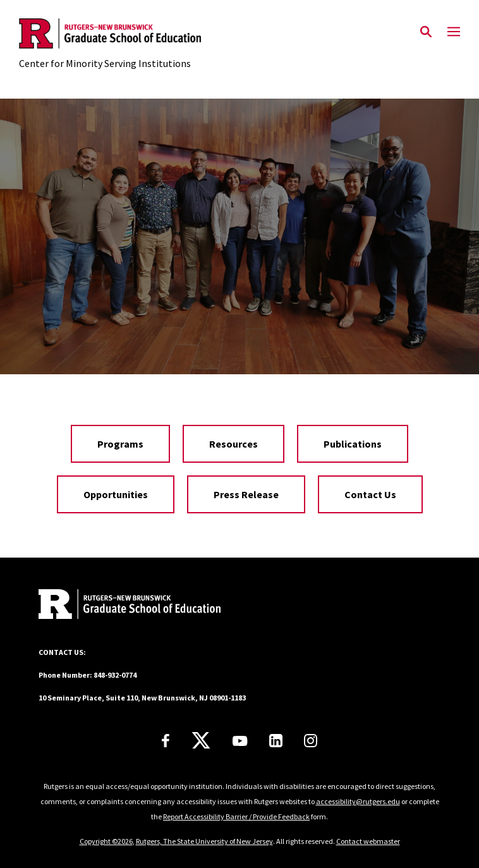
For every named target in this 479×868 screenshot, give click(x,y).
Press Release (246, 494)
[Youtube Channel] (240, 741)
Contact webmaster (368, 841)
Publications (353, 444)
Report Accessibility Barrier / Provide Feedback (236, 816)
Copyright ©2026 (106, 841)
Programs (120, 444)
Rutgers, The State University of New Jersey (204, 841)
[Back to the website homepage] (110, 34)
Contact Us (370, 494)
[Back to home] (124, 606)
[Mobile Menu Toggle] (454, 32)
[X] (201, 741)
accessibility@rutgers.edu (358, 801)
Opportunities (116, 494)
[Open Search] (426, 32)
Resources (233, 444)
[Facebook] (166, 741)
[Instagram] (311, 741)
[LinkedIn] (276, 741)
